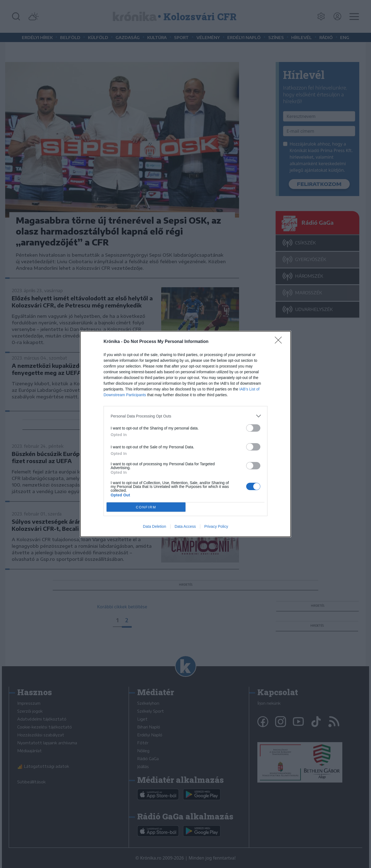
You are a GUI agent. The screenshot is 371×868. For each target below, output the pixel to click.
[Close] (280, 342)
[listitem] (185, 416)
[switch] (253, 428)
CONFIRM (146, 507)
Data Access (185, 526)
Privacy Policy (216, 526)
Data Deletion (154, 526)
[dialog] (185, 434)
